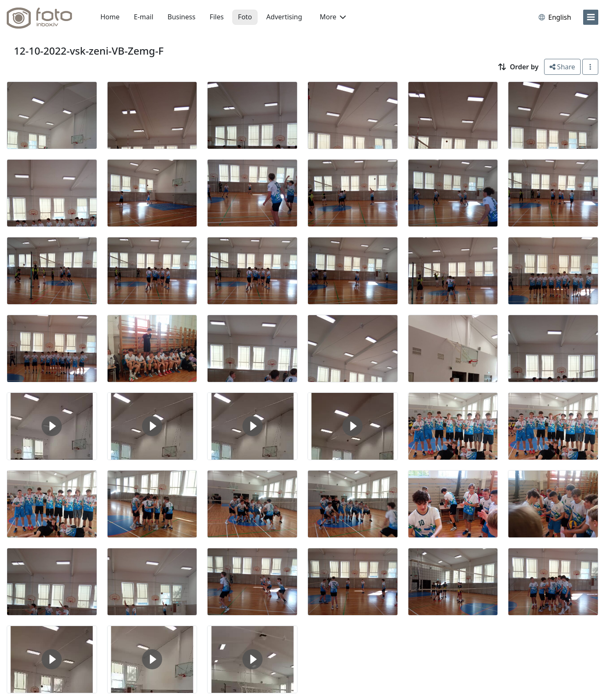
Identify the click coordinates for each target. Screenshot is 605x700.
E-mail (144, 17)
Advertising (284, 17)
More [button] (333, 17)
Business (181, 17)
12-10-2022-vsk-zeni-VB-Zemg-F (89, 51)
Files (217, 17)
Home (110, 17)
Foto (245, 17)
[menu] (591, 17)
